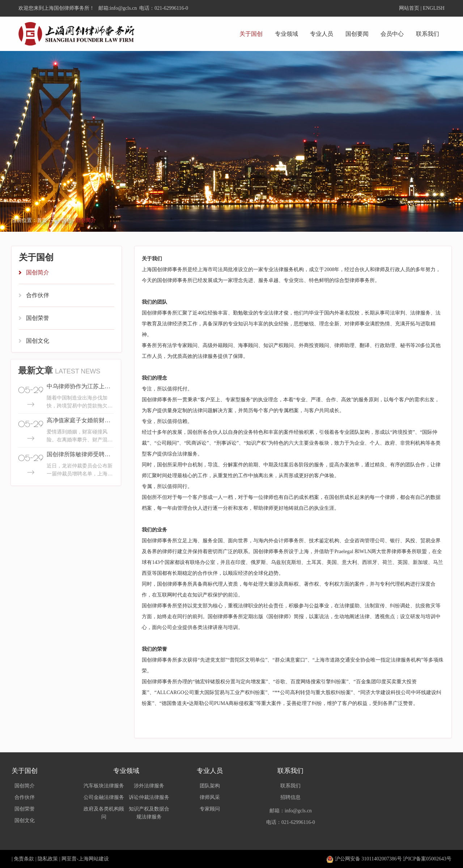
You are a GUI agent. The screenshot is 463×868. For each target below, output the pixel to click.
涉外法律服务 (149, 786)
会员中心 (392, 34)
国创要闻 (357, 34)
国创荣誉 (38, 318)
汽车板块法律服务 (104, 786)
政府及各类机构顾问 (104, 813)
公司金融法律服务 (104, 797)
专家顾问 (210, 809)
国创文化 (38, 341)
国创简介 (38, 272)
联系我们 (428, 34)
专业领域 (286, 34)
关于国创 (251, 34)
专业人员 (322, 34)
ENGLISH (434, 8)
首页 (42, 220)
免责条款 (24, 859)
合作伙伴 (38, 295)
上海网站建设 (94, 859)
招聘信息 (290, 797)
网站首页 (409, 8)
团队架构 (210, 786)
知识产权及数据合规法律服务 (149, 813)
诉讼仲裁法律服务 (149, 797)
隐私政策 (48, 859)
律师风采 (210, 797)
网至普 (69, 859)
